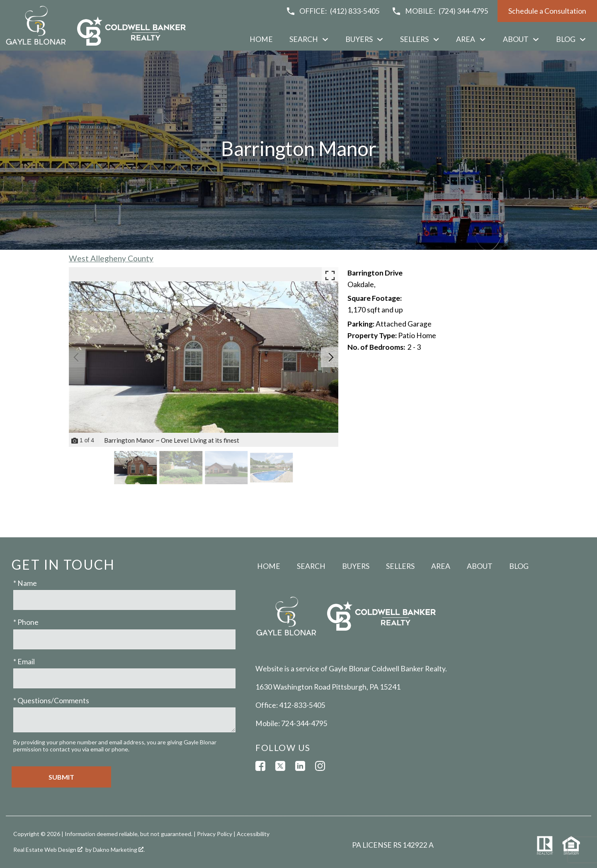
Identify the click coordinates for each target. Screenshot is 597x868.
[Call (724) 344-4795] (440, 11)
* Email (24, 662)
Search (311, 566)
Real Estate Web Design (48, 850)
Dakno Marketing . (119, 850)
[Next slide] (331, 357)
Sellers (400, 566)
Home (261, 39)
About (480, 566)
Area (441, 566)
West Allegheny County (111, 258)
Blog (519, 566)
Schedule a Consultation (547, 11)
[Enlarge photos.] (330, 276)
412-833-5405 (302, 705)
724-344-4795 (304, 723)
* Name (25, 583)
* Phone (26, 622)
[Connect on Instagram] (320, 766)
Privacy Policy (215, 834)
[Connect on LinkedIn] (300, 766)
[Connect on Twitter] (280, 766)
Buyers (356, 566)
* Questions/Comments (51, 701)
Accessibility (253, 834)
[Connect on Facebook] (260, 766)
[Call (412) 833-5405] (333, 11)
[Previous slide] (76, 357)
